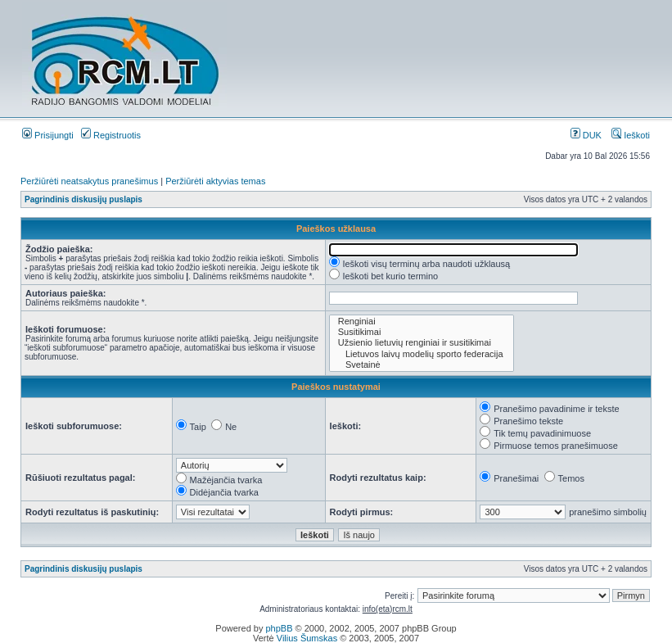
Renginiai (422, 321)
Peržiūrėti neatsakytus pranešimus (89, 181)
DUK (586, 135)
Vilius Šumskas (307, 638)
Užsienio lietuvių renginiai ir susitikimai (422, 343)
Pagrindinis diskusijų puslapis (83, 199)
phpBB (279, 628)
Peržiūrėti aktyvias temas (215, 181)
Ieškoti (631, 135)
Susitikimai (422, 332)
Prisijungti (48, 135)
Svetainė (422, 365)
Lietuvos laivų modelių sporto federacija (422, 354)
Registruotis (111, 135)
